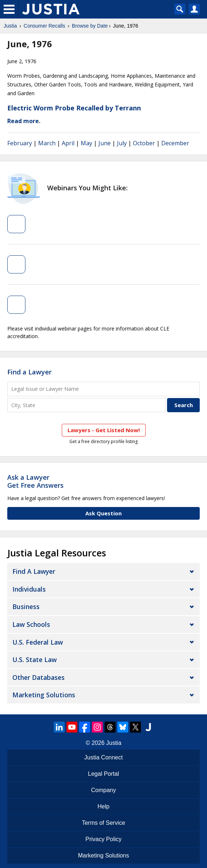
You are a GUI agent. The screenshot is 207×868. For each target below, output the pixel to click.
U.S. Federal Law (38, 642)
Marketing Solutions (44, 695)
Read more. (24, 121)
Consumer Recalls (44, 26)
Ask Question (103, 513)
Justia (10, 26)
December (175, 143)
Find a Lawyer (29, 372)
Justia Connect (103, 757)
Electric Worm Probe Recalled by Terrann (74, 108)
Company (103, 790)
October (144, 143)
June (105, 143)
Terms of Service (103, 823)
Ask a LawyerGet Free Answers (35, 481)
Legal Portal (103, 774)
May (86, 143)
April (68, 143)
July (122, 143)
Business (26, 607)
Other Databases (38, 677)
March (47, 143)
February (20, 143)
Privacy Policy (103, 839)
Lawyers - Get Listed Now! (104, 430)
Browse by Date (90, 26)
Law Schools (31, 624)
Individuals (29, 589)
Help (104, 806)
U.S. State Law (34, 660)
